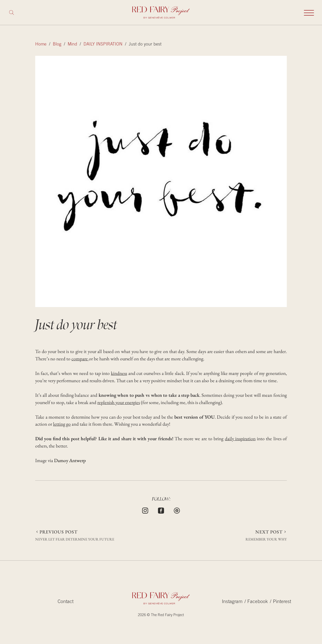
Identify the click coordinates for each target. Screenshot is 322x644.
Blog (57, 44)
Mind (72, 44)
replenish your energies (119, 402)
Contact (66, 602)
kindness (119, 373)
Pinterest (282, 602)
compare (80, 359)
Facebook (258, 602)
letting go (62, 424)
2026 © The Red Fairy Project (161, 615)
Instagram (232, 602)
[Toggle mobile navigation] (309, 13)
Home (41, 44)
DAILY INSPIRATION (103, 44)
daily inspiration (240, 439)
